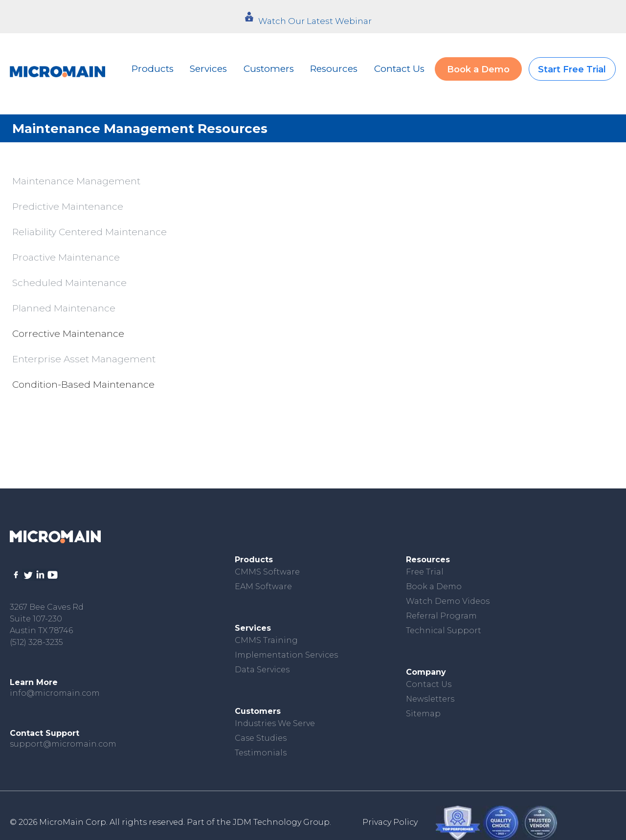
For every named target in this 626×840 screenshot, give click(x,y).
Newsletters (430, 699)
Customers (269, 69)
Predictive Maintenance (68, 207)
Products (153, 69)
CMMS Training (266, 640)
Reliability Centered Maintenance (89, 232)
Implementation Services (286, 655)
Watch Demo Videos (448, 601)
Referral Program (441, 616)
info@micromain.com (55, 693)
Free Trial (425, 572)
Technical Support (444, 630)
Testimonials (261, 753)
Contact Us (399, 69)
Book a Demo (478, 69)
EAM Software (263, 586)
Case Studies (261, 738)
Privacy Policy (390, 822)
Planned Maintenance (64, 308)
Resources (334, 69)
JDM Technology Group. (282, 822)
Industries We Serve (275, 723)
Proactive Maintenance (66, 257)
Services (208, 69)
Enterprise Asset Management (84, 359)
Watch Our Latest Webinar (315, 21)
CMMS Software (267, 572)
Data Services (262, 670)
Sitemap (423, 714)
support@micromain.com (63, 744)
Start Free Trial (572, 69)
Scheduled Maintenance (69, 283)
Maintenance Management (76, 181)
